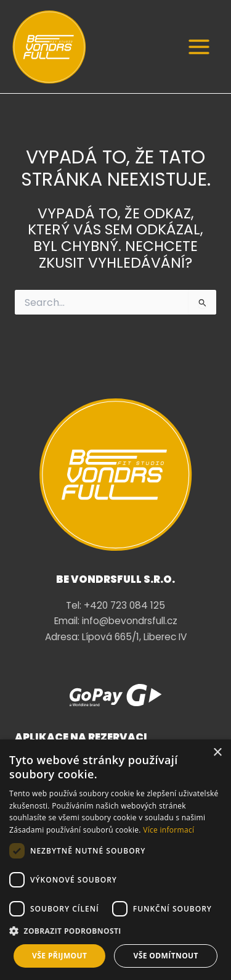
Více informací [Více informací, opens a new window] (168, 830)
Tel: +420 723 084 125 (115, 605)
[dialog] (115, 860)
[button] (115, 931)
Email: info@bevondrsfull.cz (116, 621)
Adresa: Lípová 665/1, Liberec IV (116, 637)
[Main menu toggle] (199, 47)
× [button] (217, 753)
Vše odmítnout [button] (166, 956)
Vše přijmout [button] (59, 956)
